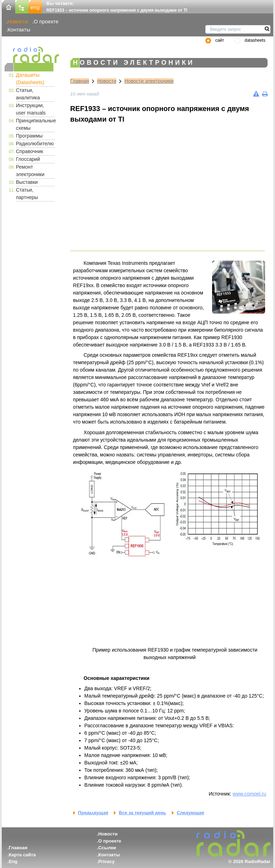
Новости (18, 21)
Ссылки (107, 848)
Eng (13, 861)
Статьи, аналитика (28, 94)
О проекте (46, 21)
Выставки (27, 182)
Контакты (19, 30)
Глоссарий (28, 159)
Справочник (30, 151)
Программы (29, 136)
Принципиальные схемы (35, 124)
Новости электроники (149, 81)
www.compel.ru (249, 794)
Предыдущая (93, 813)
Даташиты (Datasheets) (30, 79)
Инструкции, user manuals (31, 109)
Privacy (106, 861)
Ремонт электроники (30, 171)
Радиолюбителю (35, 144)
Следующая (190, 813)
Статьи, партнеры (27, 194)
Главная (80, 81)
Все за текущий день (142, 813)
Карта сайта (22, 855)
